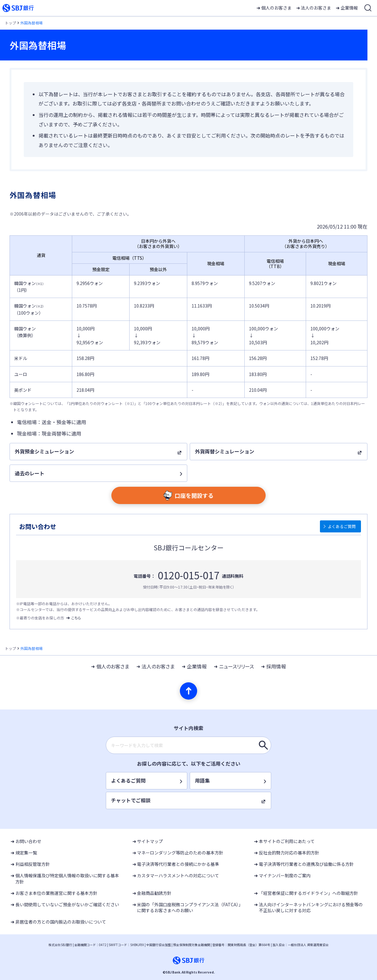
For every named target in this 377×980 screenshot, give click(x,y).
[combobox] (188, 745)
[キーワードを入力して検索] (263, 745)
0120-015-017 (188, 575)
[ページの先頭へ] (188, 691)
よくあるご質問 (342, 526)
